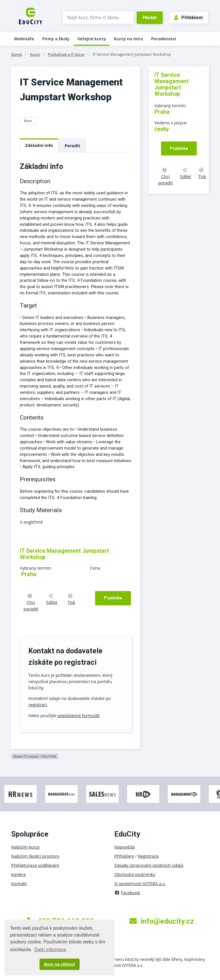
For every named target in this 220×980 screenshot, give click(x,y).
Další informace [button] (50, 950)
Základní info (39, 145)
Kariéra (18, 874)
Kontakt (19, 883)
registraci (38, 704)
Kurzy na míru (129, 39)
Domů (17, 54)
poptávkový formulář (79, 715)
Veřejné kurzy (92, 39)
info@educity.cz (162, 921)
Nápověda (125, 847)
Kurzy (35, 54)
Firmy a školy (56, 39)
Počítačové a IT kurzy (66, 54)
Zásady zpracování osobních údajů (149, 865)
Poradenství (164, 39)
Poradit (72, 145)
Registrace (149, 856)
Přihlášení (188, 18)
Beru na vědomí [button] (60, 964)
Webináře (24, 39)
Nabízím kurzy (25, 847)
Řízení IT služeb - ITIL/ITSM (35, 756)
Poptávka (113, 598)
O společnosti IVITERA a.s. (140, 883)
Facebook (127, 893)
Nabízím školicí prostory (35, 856)
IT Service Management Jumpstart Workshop (132, 54)
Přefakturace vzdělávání (35, 865)
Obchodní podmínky (135, 874)
